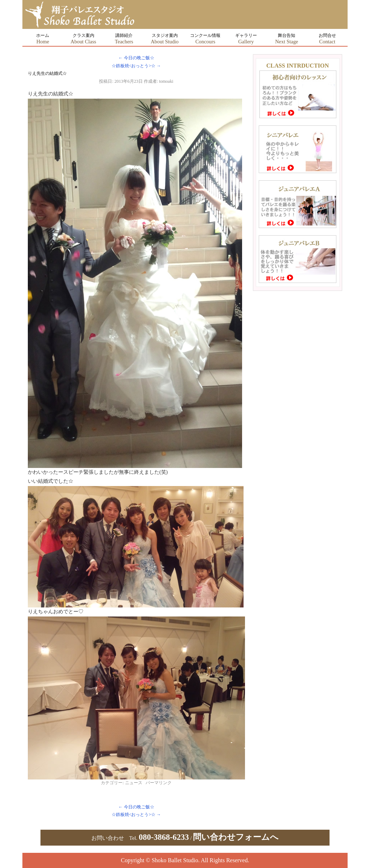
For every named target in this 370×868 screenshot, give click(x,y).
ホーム (43, 39)
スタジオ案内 (165, 39)
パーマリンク (159, 783)
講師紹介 (124, 39)
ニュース (134, 783)
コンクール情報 (205, 39)
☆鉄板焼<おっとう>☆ (136, 66)
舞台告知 (287, 39)
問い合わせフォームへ (236, 837)
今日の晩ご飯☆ (136, 58)
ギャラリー (246, 39)
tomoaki (166, 81)
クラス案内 (83, 39)
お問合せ (327, 39)
